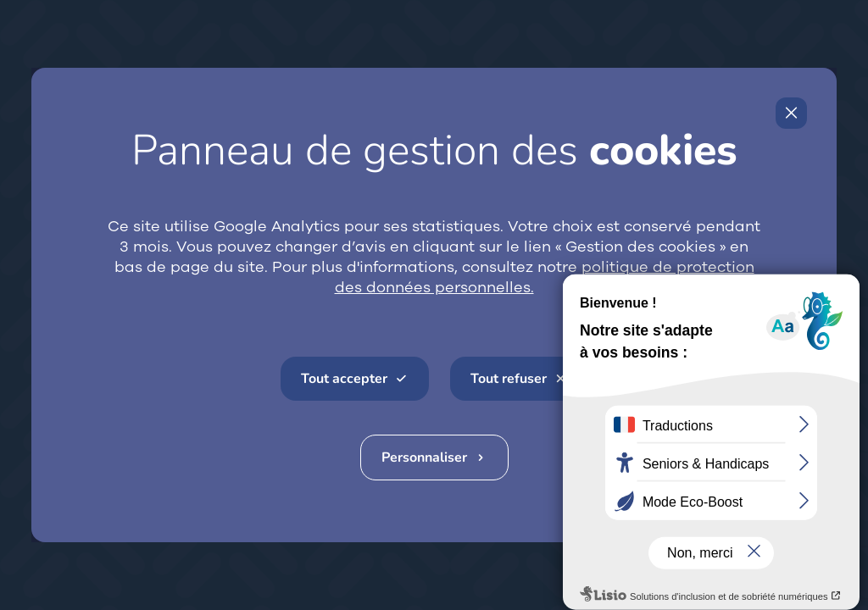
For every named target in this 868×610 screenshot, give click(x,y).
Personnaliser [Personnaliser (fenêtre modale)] (424, 457)
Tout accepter (344, 379)
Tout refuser (509, 379)
